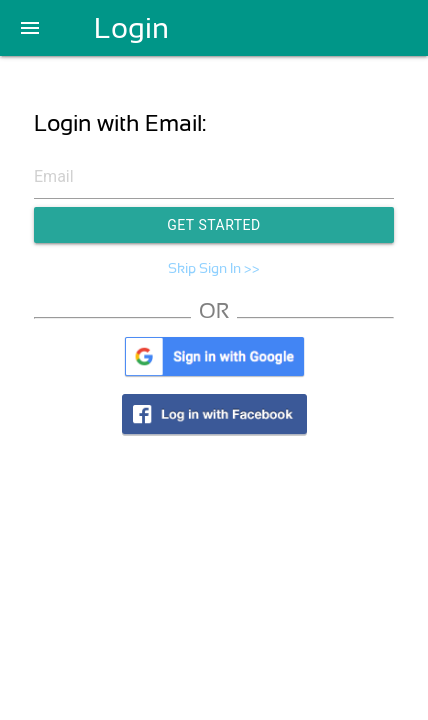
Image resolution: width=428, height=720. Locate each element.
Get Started (214, 225)
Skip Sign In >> (214, 268)
